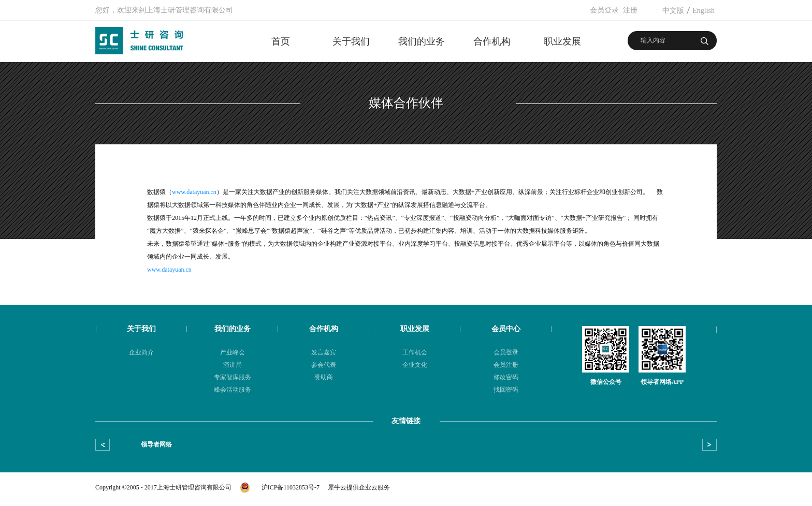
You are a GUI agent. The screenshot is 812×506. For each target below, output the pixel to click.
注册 (630, 10)
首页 (281, 41)
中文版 (673, 11)
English (704, 11)
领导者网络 (156, 444)
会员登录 (604, 10)
